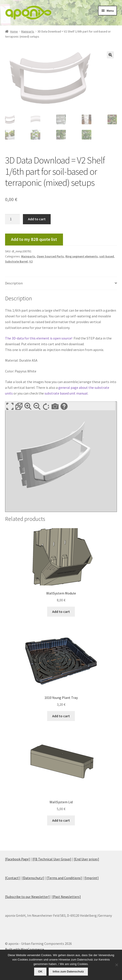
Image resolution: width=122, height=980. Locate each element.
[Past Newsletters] (67, 897)
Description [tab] (14, 283)
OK (40, 971)
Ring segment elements (82, 256)
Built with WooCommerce (25, 949)
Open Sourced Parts (50, 256)
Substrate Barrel (16, 261)
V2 (31, 261)
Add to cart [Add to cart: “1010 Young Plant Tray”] (61, 716)
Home (14, 31)
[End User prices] (86, 859)
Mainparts (28, 31)
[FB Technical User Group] (52, 859)
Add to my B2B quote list (34, 239)
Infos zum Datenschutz (68, 971)
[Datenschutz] (33, 878)
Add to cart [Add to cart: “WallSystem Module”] (61, 612)
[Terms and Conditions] (64, 878)
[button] (110, 55)
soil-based (107, 256)
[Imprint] (91, 878)
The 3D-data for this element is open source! (39, 338)
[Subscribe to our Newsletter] (27, 897)
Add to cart (37, 219)
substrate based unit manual (66, 393)
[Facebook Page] (18, 859)
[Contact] (12, 878)
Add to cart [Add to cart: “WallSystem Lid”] (61, 820)
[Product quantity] (13, 219)
